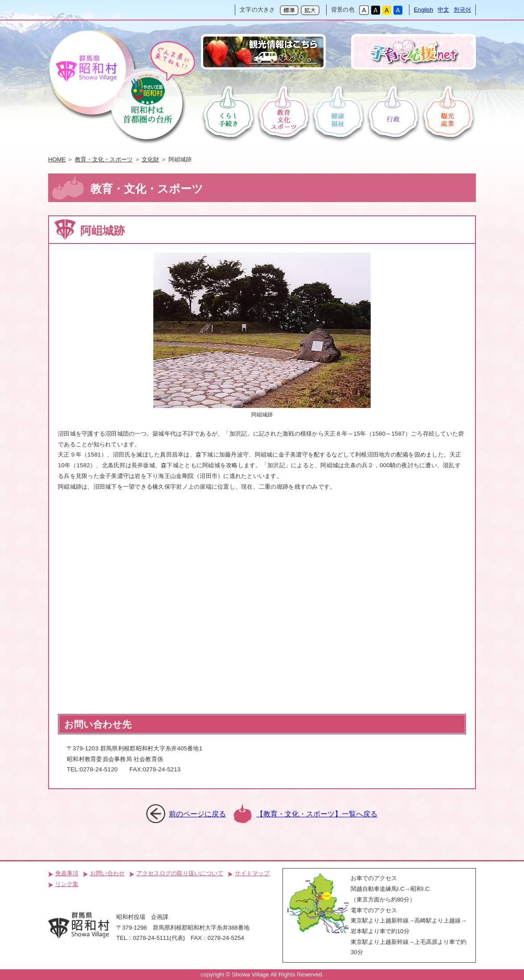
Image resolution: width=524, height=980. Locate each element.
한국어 (462, 10)
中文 (443, 10)
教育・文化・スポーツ (104, 159)
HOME (57, 159)
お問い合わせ (107, 873)
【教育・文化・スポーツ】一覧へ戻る (317, 814)
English (424, 10)
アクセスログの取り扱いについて (180, 873)
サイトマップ (252, 873)
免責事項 (67, 873)
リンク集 (67, 884)
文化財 (150, 159)
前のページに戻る (197, 814)
